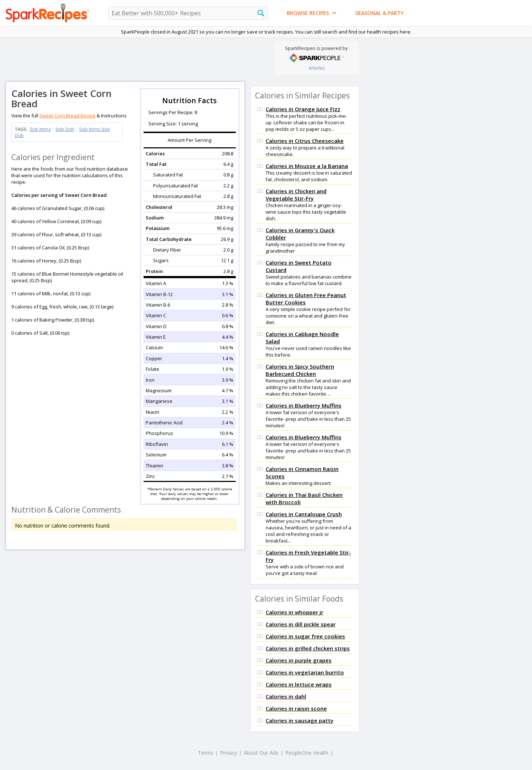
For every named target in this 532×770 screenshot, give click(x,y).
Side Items (40, 129)
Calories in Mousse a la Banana (307, 166)
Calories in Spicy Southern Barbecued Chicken (300, 370)
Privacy (228, 753)
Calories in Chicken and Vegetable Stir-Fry (296, 195)
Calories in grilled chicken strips (308, 648)
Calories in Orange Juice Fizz (303, 109)
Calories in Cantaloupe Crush (304, 514)
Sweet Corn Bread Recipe (67, 116)
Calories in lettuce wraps (299, 684)
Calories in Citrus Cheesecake (305, 141)
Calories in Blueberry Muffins (304, 405)
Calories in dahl (286, 696)
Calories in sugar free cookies (305, 636)
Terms (206, 753)
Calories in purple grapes (299, 660)
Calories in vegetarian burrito (305, 672)
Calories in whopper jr (294, 612)
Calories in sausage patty (300, 720)
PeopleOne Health (307, 753)
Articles (317, 68)
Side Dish (65, 129)
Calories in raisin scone (296, 708)
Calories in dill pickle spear (301, 624)
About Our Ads (261, 753)
